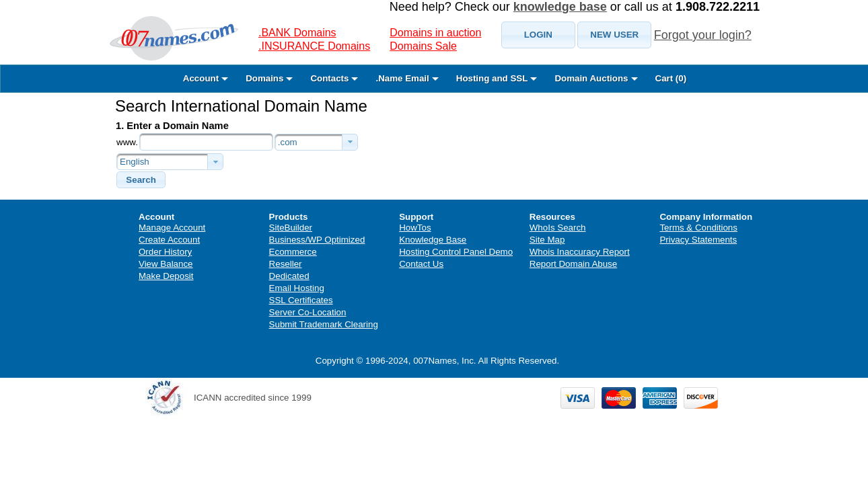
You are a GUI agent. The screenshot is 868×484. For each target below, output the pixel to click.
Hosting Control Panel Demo (456, 252)
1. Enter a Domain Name (172, 126)
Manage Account (172, 228)
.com (288, 142)
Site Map (547, 240)
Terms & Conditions (698, 228)
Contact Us (421, 264)
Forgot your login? (703, 35)
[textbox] (206, 142)
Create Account (169, 240)
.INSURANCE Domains (314, 46)
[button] (538, 35)
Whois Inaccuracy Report (580, 252)
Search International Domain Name (241, 106)
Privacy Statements (698, 240)
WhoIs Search (558, 228)
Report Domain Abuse (573, 264)
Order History (165, 252)
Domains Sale (423, 46)
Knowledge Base (433, 240)
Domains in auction (435, 33)
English (135, 162)
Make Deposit (166, 276)
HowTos (415, 228)
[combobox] (316, 142)
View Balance (166, 264)
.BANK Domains (297, 33)
